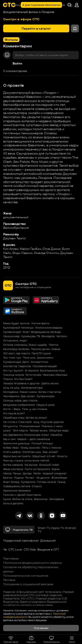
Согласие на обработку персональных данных (31, 569)
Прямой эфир (11, 639)
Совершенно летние (17, 486)
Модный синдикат (55, 473)
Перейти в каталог (36, 29)
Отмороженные (30, 426)
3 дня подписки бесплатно (41, 5)
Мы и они (9, 439)
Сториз (37, 486)
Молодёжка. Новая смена (20, 392)
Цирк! (7, 430)
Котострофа (33, 375)
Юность (62, 456)
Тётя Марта (20, 430)
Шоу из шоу (11, 388)
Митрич (62, 336)
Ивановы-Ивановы (55, 375)
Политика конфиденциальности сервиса (32, 563)
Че (5, 549)
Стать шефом (12, 452)
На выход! (31, 465)
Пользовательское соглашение (26, 576)
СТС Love (15, 549)
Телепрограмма (51, 639)
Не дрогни (43, 478)
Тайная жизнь (38, 430)
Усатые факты (40, 323)
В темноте (32, 370)
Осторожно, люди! (15, 340)
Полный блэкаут (42, 443)
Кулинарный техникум (18, 328)
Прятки (54, 345)
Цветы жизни (50, 383)
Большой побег (49, 465)
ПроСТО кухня (41, 353)
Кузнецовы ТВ (31, 336)
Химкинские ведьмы (49, 328)
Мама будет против (16, 323)
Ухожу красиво (30, 448)
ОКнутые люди (59, 430)
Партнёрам (11, 558)
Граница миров (14, 375)
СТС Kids (30, 549)
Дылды (27, 473)
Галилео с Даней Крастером (22, 495)
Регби (37, 473)
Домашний (48, 541)
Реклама (9, 580)
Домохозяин (45, 358)
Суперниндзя (12, 332)
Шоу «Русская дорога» (49, 422)
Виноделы (48, 336)
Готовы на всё (46, 482)
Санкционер (11, 336)
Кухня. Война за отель (18, 499)
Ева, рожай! (50, 452)
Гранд (61, 482)
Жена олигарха (13, 469)
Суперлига (28, 482)
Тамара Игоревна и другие (21, 383)
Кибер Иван (11, 448)
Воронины (41, 499)
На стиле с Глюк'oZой (17, 422)
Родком (19, 478)
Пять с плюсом (52, 448)
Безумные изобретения (19, 405)
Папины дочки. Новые (46, 349)
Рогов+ (30, 478)
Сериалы (31, 639)
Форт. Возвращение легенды (42, 332)
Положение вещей (45, 366)
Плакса (8, 379)
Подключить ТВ (19, 530)
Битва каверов (13, 465)
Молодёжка (57, 499)
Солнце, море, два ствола (20, 400)
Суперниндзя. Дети (16, 362)
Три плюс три (12, 358)
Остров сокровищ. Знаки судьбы (25, 345)
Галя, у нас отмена (35, 409)
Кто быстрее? (23, 379)
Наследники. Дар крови (19, 396)
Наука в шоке (46, 405)
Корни (56, 469)
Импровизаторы (32, 388)
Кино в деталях (13, 503)
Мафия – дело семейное (34, 439)
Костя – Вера (12, 409)
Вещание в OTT (48, 549)
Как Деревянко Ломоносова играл (26, 435)
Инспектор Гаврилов (17, 366)
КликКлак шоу (32, 452)
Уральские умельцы (16, 443)
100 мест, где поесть (17, 353)
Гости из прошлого (37, 469)
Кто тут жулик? (13, 370)
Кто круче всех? (14, 413)
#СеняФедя (59, 478)
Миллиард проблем (16, 349)
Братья (8, 478)
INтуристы (10, 426)
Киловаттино (39, 362)
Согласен (41, 628)
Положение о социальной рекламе (28, 584)
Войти (17, 63)
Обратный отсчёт (44, 456)
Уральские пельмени (17, 490)
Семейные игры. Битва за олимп (25, 418)
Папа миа (29, 358)
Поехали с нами (52, 426)
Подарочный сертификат (21, 541)
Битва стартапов (50, 392)
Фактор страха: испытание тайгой (26, 460)
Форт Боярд (11, 482)
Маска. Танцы (12, 473)
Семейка (56, 435)
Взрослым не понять (17, 456)
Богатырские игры (52, 370)
